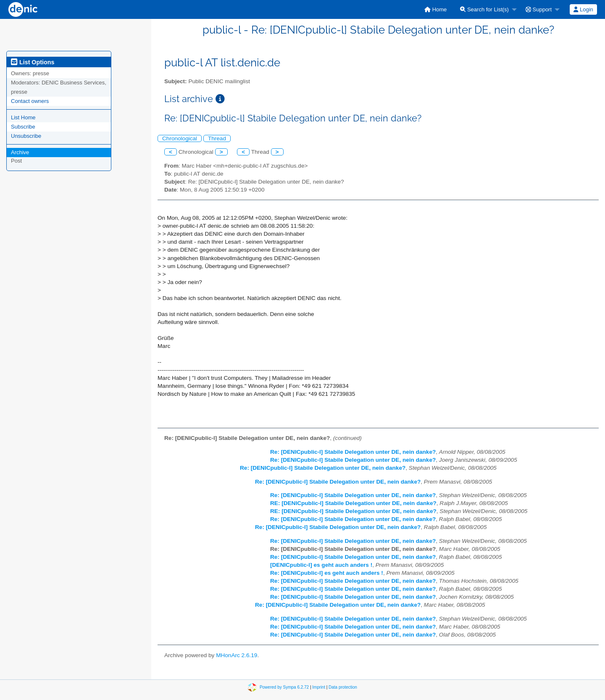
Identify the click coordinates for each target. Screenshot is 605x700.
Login (583, 9)
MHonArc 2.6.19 (237, 655)
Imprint (319, 687)
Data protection (343, 687)
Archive (20, 152)
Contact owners (30, 101)
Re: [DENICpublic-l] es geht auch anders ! (327, 573)
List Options (33, 62)
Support (539, 9)
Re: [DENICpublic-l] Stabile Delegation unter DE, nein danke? (353, 452)
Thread (217, 138)
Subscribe (23, 127)
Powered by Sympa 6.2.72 (284, 687)
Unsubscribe (26, 136)
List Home (23, 117)
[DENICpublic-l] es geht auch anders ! (321, 565)
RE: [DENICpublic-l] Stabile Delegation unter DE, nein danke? (353, 503)
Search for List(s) (484, 9)
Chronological (180, 138)
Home (435, 9)
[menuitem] (435, 9)
